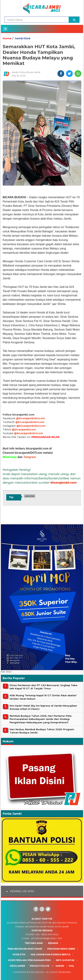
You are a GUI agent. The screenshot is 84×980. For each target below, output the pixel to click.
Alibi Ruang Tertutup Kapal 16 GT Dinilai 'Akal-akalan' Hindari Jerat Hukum (43, 697)
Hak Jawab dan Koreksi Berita (50, 954)
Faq (71, 966)
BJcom (40, 972)
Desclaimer (18, 966)
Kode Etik (19, 954)
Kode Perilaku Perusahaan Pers (29, 960)
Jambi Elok (23, 38)
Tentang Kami (34, 943)
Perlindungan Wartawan (25, 949)
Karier (60, 966)
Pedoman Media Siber (61, 949)
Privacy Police (40, 966)
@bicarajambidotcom (30, 418)
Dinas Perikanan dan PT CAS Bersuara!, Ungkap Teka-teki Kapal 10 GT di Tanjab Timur (44, 687)
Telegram (30, 457)
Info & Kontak (65, 960)
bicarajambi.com (64, 483)
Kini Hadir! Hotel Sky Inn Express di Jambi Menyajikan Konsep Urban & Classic (43, 707)
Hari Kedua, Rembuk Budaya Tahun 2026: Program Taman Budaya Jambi (42, 731)
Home (7, 38)
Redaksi (53, 943)
